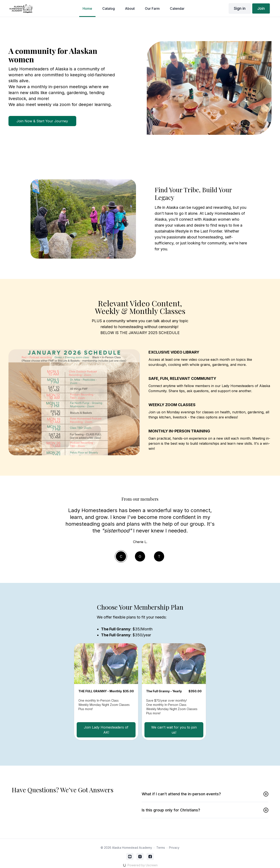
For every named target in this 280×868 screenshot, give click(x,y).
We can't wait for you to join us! (174, 730)
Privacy (174, 848)
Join (261, 8)
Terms (161, 848)
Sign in (240, 8)
